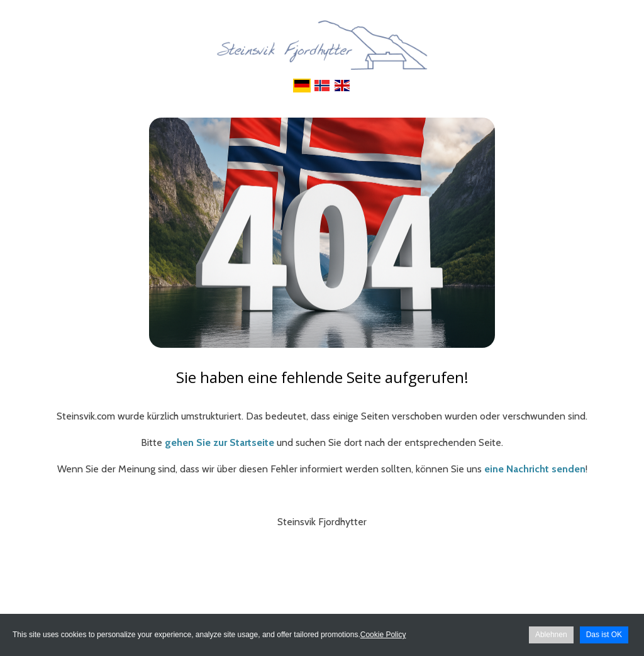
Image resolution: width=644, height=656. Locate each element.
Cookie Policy (383, 635)
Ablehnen (551, 635)
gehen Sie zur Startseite (219, 442)
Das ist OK (604, 635)
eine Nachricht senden (535, 469)
